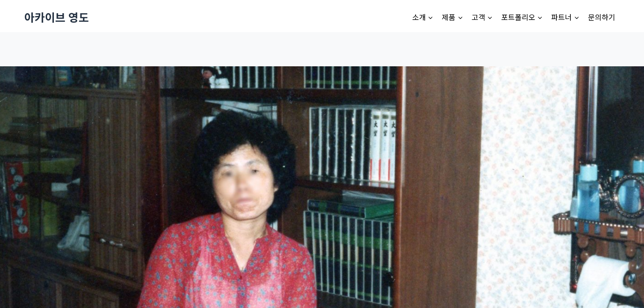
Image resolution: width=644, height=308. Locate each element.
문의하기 (602, 17)
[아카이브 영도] (57, 17)
